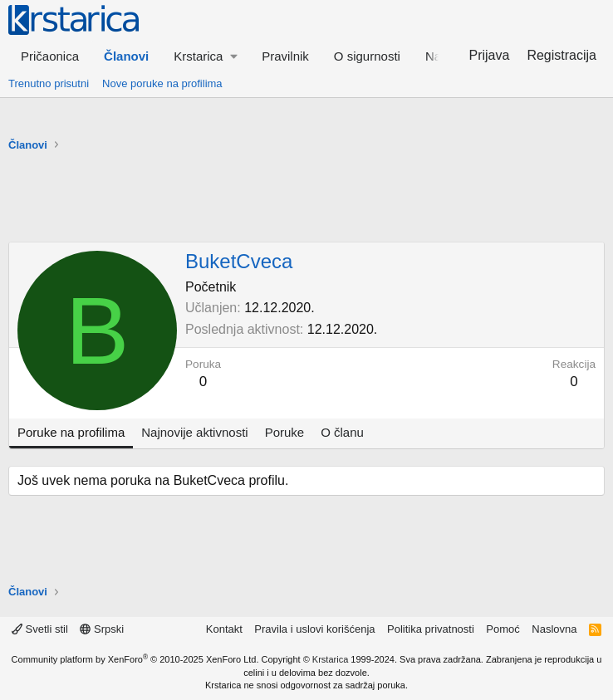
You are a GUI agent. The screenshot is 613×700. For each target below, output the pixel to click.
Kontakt (224, 629)
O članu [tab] (342, 432)
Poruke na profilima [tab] (71, 432)
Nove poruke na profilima (162, 83)
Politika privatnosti (431, 629)
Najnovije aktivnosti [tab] (194, 432)
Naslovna (554, 629)
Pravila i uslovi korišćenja (314, 629)
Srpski (102, 629)
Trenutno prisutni (49, 83)
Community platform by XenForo (135, 659)
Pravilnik (285, 56)
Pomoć (503, 629)
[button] (205, 56)
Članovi (126, 56)
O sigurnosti (367, 56)
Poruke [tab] (285, 432)
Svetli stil (40, 629)
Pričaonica (50, 56)
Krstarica (330, 659)
